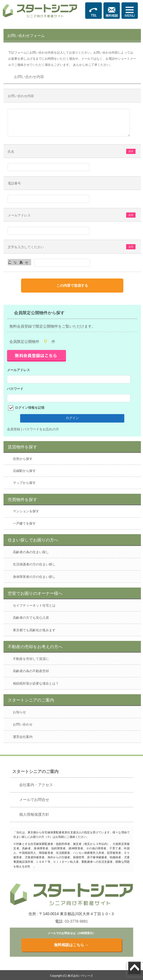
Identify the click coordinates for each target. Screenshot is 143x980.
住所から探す (23, 459)
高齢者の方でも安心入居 (31, 618)
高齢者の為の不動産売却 (31, 671)
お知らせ (19, 712)
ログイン (72, 418)
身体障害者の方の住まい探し (34, 577)
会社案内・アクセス (36, 785)
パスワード (15, 389)
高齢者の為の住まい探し (31, 552)
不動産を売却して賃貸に (31, 659)
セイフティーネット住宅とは (34, 605)
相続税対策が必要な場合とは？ (36, 683)
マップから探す (24, 483)
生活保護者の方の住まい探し (34, 564)
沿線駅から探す (24, 471)
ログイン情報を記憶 (29, 408)
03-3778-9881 (76, 921)
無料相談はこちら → (71, 945)
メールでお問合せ (34, 800)
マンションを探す (26, 511)
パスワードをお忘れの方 (41, 429)
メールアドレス (18, 370)
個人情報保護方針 (34, 814)
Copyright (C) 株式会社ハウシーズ (71, 976)
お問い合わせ (23, 724)
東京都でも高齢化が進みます (34, 630)
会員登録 (14, 429)
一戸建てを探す (24, 523)
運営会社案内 (23, 737)
